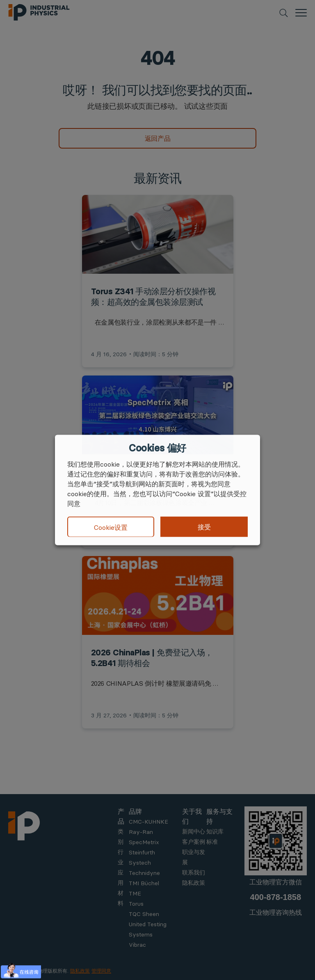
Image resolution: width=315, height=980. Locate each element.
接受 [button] (204, 527)
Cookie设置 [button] (111, 527)
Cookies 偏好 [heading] (157, 448)
